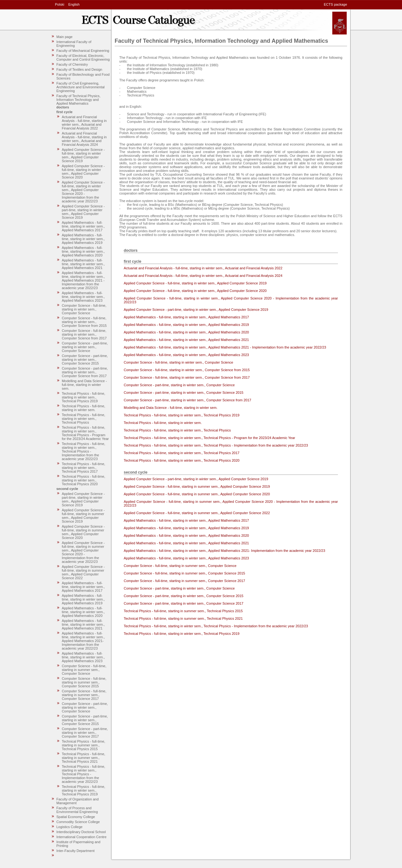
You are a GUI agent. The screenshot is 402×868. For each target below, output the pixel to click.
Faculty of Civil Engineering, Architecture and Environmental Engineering (81, 87)
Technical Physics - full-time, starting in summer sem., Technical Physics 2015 (84, 745)
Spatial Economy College (76, 817)
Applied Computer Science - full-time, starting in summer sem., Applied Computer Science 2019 (83, 516)
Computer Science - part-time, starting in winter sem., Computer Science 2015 (85, 360)
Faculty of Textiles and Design (79, 69)
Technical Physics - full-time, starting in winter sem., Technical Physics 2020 (84, 480)
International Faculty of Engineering (74, 44)
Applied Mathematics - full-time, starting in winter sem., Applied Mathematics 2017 (83, 226)
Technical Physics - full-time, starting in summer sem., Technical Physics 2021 (84, 758)
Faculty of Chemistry (72, 64)
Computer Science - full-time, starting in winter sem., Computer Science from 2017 (84, 334)
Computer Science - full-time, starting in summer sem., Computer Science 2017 (84, 695)
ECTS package (335, 4)
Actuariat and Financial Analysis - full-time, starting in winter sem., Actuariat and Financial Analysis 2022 (84, 123)
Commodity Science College (78, 822)
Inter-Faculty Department (76, 851)
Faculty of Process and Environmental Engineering (77, 810)
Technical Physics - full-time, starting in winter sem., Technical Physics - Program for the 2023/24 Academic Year (85, 433)
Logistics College (70, 827)
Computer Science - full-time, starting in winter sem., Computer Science (84, 309)
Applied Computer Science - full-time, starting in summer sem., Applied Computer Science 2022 (83, 572)
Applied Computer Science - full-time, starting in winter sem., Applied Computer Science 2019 (83, 155)
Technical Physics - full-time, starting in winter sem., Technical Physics (84, 419)
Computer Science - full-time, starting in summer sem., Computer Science (84, 670)
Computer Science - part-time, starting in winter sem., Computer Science (85, 347)
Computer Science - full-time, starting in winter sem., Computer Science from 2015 (84, 322)
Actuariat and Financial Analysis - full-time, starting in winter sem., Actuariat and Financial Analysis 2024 (84, 139)
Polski (60, 4)
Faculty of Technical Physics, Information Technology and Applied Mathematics (79, 100)
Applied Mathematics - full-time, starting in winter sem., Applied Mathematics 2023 (83, 297)
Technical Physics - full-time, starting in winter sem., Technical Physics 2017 (84, 468)
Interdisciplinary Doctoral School (81, 832)
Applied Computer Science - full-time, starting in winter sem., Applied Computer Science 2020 (83, 172)
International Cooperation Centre (82, 837)
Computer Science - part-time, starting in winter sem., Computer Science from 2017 (85, 372)
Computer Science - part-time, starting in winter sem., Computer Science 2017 (85, 733)
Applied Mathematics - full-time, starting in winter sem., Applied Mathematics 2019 (83, 239)
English (74, 4)
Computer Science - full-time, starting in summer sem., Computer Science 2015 (84, 682)
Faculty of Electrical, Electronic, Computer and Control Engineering (83, 58)
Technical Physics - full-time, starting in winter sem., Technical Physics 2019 (84, 397)
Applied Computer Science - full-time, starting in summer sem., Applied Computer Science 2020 (83, 532)
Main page (65, 37)
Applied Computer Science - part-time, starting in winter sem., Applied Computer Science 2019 (83, 212)
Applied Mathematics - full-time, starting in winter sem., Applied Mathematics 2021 (83, 264)
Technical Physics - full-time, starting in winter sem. (84, 408)
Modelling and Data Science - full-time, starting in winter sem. (84, 385)
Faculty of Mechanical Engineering (83, 51)
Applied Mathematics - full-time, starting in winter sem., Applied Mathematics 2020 (83, 251)
